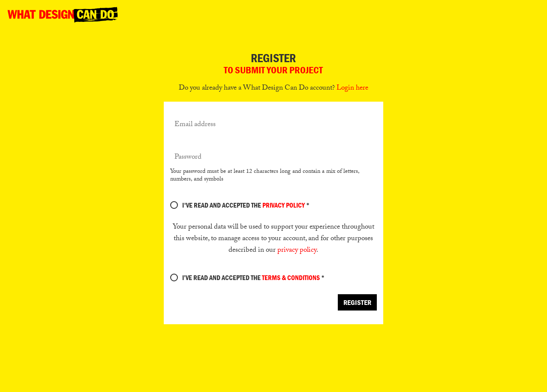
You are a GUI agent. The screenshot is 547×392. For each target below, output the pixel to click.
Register (357, 302)
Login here (352, 89)
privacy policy (297, 251)
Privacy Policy (284, 205)
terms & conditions (291, 277)
